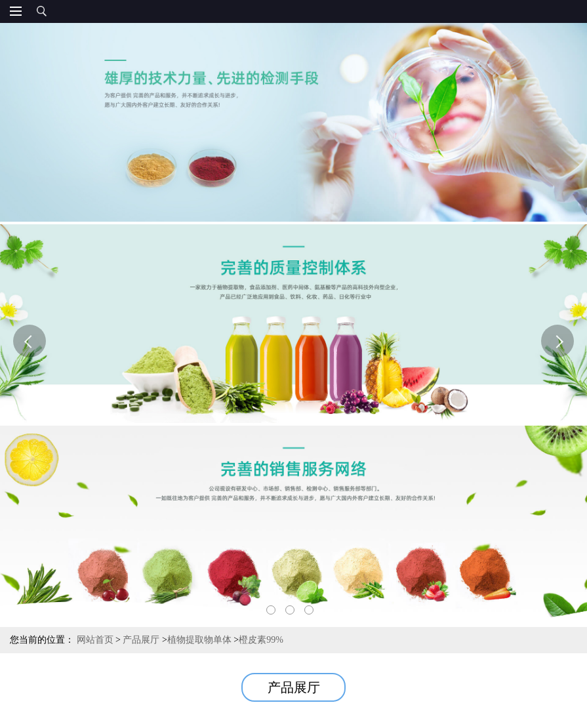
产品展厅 (141, 640)
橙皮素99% (261, 640)
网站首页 (95, 640)
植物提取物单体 (199, 640)
